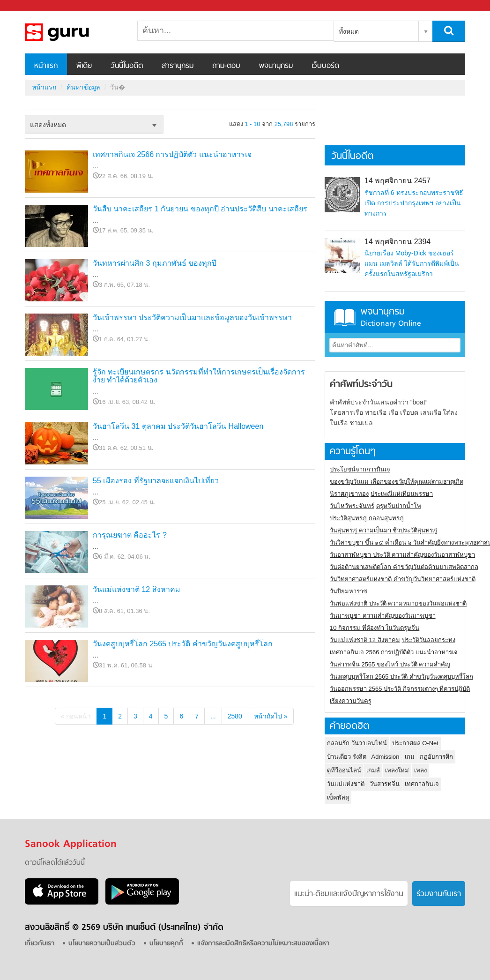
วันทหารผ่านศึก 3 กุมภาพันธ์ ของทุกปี (155, 263)
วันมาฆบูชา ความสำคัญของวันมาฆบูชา (383, 616)
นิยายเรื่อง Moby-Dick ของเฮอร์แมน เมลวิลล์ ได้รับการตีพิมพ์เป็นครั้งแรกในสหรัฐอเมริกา (412, 263)
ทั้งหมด (349, 31)
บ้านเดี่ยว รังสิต (347, 757)
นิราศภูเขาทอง (349, 494)
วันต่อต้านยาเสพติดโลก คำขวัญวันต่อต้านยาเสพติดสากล (404, 567)
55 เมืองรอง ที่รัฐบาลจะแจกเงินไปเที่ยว (156, 481)
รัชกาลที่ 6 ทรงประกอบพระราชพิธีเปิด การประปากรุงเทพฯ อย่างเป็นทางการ (414, 203)
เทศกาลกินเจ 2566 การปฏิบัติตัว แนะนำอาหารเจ (172, 154)
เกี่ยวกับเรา (40, 944)
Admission (386, 757)
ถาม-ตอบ (226, 66)
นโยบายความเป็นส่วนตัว (102, 944)
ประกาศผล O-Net (415, 743)
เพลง (420, 770)
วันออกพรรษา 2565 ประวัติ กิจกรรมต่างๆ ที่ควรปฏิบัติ (400, 689)
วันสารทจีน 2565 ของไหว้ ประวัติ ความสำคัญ (390, 664)
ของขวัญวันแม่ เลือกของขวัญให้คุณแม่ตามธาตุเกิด (397, 482)
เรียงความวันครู (351, 701)
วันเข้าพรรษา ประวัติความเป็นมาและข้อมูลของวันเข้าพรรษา (192, 318)
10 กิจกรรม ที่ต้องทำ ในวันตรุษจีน (375, 628)
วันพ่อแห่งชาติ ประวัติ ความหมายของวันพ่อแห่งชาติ (398, 603)
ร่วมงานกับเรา (439, 894)
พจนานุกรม (276, 66)
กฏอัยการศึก (436, 757)
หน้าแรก (46, 66)
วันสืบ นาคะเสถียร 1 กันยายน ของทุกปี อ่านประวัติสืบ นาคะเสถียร (200, 209)
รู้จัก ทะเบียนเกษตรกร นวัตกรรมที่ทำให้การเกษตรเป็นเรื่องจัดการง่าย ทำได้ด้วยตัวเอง (199, 376)
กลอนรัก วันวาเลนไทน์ (357, 743)
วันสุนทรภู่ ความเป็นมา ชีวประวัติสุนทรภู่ (383, 530)
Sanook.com (28, 6)
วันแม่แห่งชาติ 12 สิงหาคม (137, 589)
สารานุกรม (178, 66)
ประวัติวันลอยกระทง (429, 640)
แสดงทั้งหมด (48, 125)
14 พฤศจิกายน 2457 (397, 181)
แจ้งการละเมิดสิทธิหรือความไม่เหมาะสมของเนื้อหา (263, 944)
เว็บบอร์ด (325, 66)
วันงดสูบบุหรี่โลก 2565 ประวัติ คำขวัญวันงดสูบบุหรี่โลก (183, 644)
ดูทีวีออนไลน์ (344, 770)
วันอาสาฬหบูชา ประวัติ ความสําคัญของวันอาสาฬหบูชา (402, 555)
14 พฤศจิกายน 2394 (397, 242)
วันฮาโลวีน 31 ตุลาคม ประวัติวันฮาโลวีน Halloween (178, 426)
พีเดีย (84, 66)
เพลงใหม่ (397, 770)
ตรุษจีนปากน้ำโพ (399, 506)
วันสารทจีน (385, 784)
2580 (235, 716)
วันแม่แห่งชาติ (346, 784)
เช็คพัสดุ (338, 797)
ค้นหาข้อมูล (83, 87)
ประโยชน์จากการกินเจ (360, 469)
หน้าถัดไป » (271, 716)
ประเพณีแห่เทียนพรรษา (402, 494)
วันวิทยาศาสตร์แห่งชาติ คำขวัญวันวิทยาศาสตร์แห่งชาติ (403, 579)
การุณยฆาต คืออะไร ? (130, 535)
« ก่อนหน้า (76, 716)
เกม (410, 757)
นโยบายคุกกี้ (166, 944)
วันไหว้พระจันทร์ (352, 506)
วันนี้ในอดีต (127, 66)
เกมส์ (373, 770)
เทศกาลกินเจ (422, 784)
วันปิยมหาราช (349, 591)
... (213, 716)
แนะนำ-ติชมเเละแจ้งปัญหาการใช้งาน (349, 894)
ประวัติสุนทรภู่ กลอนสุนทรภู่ (367, 518)
